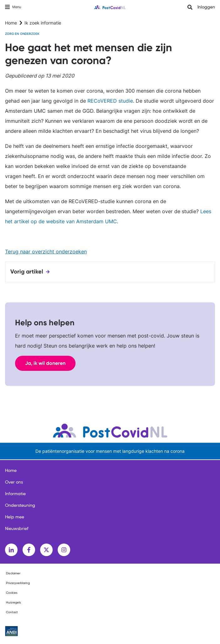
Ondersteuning (20, 506)
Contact (12, 612)
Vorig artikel (27, 272)
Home (11, 23)
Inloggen (206, 7)
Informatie (15, 494)
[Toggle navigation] (13, 7)
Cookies (12, 593)
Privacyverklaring (18, 583)
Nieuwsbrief (17, 529)
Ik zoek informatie (43, 23)
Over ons (14, 482)
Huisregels (13, 603)
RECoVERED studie (110, 101)
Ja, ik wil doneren (45, 363)
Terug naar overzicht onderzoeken (46, 252)
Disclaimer (13, 573)
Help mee (15, 517)
